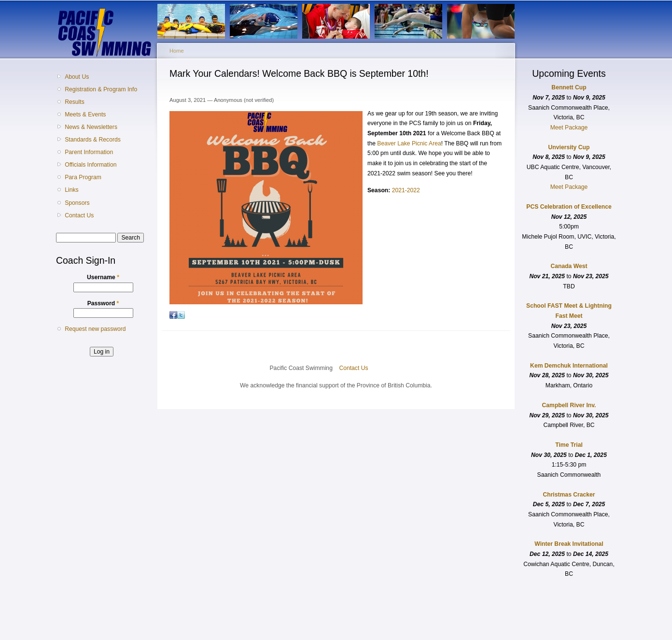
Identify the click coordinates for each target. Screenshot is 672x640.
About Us (77, 77)
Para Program (83, 177)
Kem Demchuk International (569, 366)
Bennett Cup (569, 87)
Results (75, 102)
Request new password (95, 329)
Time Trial (569, 445)
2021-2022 (406, 190)
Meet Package (569, 128)
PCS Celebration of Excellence (569, 207)
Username (103, 277)
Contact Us (79, 215)
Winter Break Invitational (569, 544)
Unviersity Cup (569, 147)
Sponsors (77, 203)
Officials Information (91, 165)
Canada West (569, 266)
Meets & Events (85, 114)
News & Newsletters (91, 127)
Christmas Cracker (569, 495)
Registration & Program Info (101, 89)
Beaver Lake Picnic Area (409, 143)
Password (103, 303)
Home (177, 51)
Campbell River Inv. (569, 405)
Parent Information (89, 152)
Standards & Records (93, 140)
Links (71, 190)
